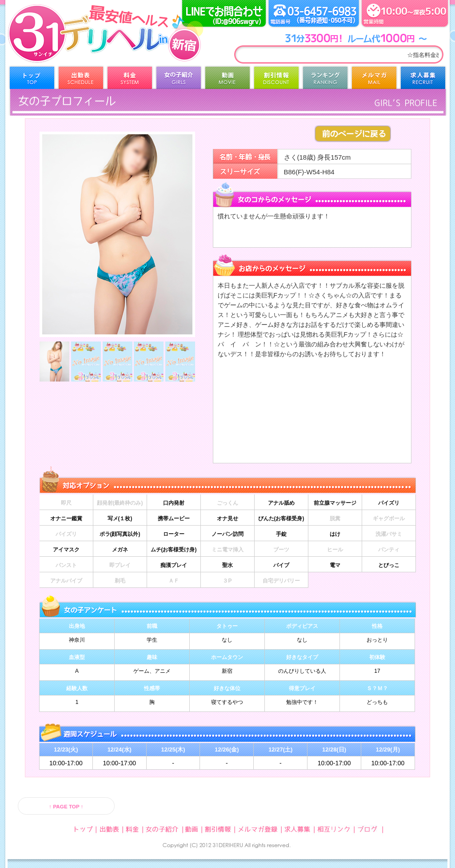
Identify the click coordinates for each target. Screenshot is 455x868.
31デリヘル (79, 44)
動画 (227, 80)
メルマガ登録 (374, 80)
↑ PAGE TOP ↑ (66, 806)
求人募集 (423, 80)
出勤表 (81, 80)
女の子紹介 (179, 80)
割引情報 (276, 80)
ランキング (325, 80)
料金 (130, 80)
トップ (32, 80)
